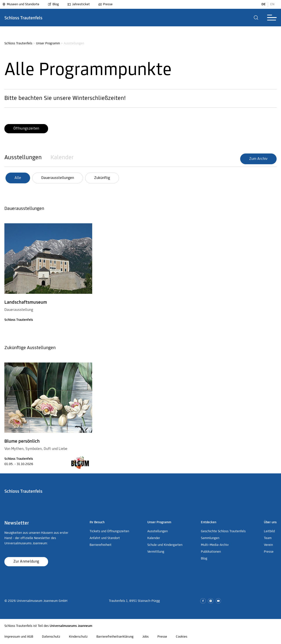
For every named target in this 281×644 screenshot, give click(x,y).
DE (264, 4)
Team (268, 538)
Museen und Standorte (21, 4)
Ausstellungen (23, 158)
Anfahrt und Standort (105, 538)
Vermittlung (156, 552)
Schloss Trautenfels (18, 43)
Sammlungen (210, 538)
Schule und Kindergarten (165, 545)
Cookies (182, 637)
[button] (256, 18)
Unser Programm (48, 43)
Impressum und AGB (19, 637)
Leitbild (269, 531)
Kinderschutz (78, 637)
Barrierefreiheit (101, 545)
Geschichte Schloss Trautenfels (223, 531)
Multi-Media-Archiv (215, 545)
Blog (53, 4)
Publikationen (211, 552)
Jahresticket (79, 4)
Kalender (62, 158)
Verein (268, 545)
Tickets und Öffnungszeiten (109, 531)
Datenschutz (51, 637)
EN (272, 4)
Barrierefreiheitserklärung (115, 637)
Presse (105, 4)
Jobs (145, 637)
